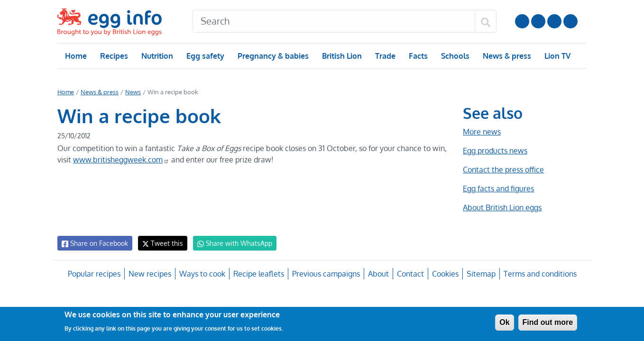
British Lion (341, 56)
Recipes (114, 56)
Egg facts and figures (498, 188)
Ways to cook (202, 274)
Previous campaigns (326, 274)
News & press (506, 56)
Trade (385, 56)
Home (76, 56)
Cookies (444, 274)
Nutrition (157, 56)
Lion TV (557, 56)
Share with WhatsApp (230, 243)
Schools (454, 56)
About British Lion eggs (502, 207)
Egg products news (495, 151)
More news (482, 132)
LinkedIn (554, 21)
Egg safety (205, 56)
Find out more (548, 322)
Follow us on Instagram (538, 21)
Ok (504, 322)
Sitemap (480, 274)
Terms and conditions (538, 274)
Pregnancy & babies (272, 56)
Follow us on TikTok (570, 21)
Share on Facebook (94, 243)
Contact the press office (503, 170)
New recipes (150, 274)
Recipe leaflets (258, 274)
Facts (418, 56)
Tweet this (160, 243)
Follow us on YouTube (522, 21)
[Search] (334, 21)
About (377, 274)
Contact (409, 274)
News (132, 92)
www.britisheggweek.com (120, 160)
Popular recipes (95, 274)
